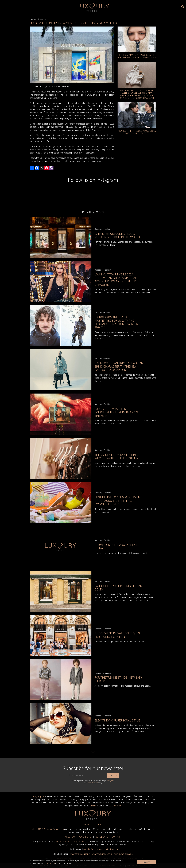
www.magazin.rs (80, 854)
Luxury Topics (38, 796)
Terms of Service (92, 783)
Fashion (33, 19)
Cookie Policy (49, 863)
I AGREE (147, 862)
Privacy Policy (111, 781)
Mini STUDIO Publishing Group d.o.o (48, 829)
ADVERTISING (85, 837)
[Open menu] (3, 7)
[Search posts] (183, 7)
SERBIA (99, 824)
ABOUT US (70, 837)
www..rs (89, 849)
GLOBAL (88, 824)
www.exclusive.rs (124, 854)
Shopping (42, 19)
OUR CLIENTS (102, 837)
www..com (107, 849)
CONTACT (116, 837)
